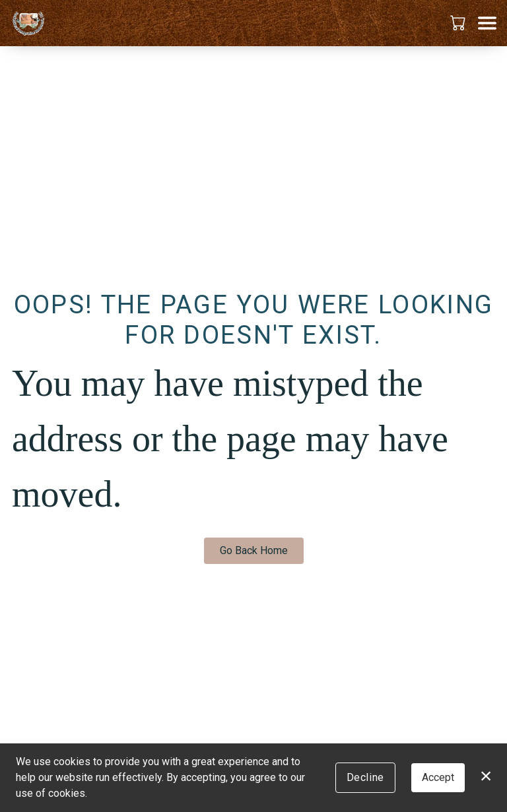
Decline (365, 777)
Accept (438, 777)
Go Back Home (254, 550)
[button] (459, 22)
